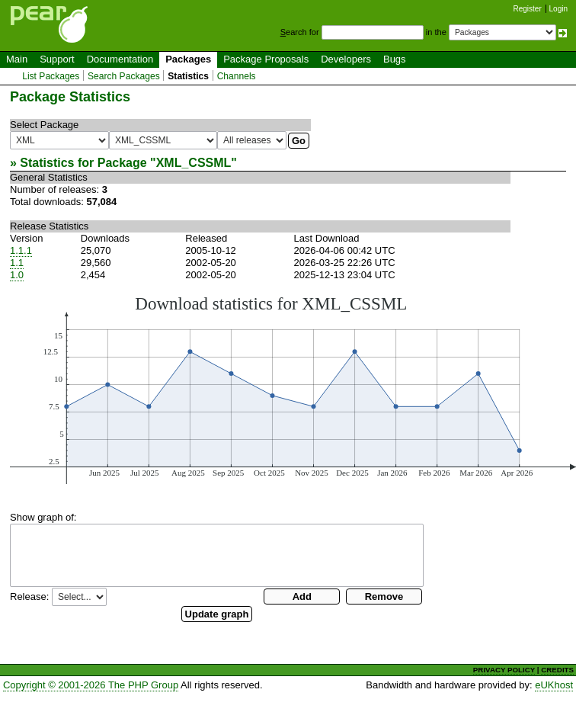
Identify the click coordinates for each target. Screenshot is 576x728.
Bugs (395, 59)
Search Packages (124, 76)
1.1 (17, 263)
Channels (237, 76)
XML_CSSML (194, 163)
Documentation (120, 59)
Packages (188, 59)
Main (17, 59)
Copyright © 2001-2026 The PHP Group (91, 685)
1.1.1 (21, 250)
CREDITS (557, 670)
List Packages (51, 76)
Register (528, 9)
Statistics (188, 76)
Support (57, 59)
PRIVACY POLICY (504, 670)
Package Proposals (266, 59)
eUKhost (554, 685)
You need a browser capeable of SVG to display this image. (293, 389)
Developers (346, 59)
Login (558, 9)
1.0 (17, 275)
